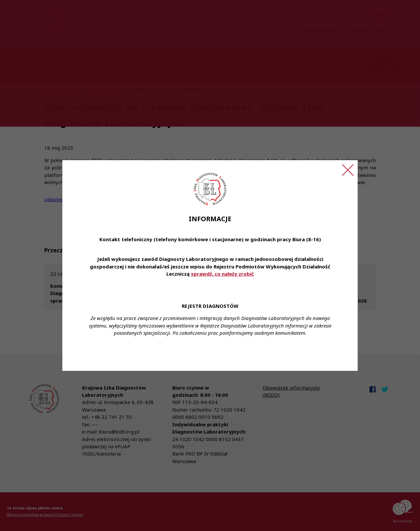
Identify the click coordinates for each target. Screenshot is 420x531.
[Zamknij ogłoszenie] (348, 170)
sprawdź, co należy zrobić (222, 274)
